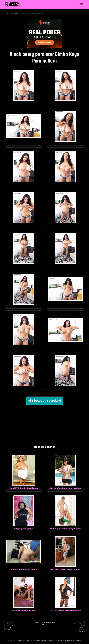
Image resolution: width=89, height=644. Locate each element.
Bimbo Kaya (15, 13)
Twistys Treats (9, 630)
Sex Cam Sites (78, 640)
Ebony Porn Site (52, 640)
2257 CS (82, 628)
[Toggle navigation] (82, 4)
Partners (82, 630)
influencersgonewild (65, 640)
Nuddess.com (41, 640)
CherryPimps (8, 622)
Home (6, 13)
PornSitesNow (11, 640)
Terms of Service (80, 624)
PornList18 (21, 640)
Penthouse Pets (9, 626)
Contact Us (81, 632)
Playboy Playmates (10, 628)
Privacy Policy (80, 622)
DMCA (83, 626)
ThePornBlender (30, 640)
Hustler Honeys (9, 624)
